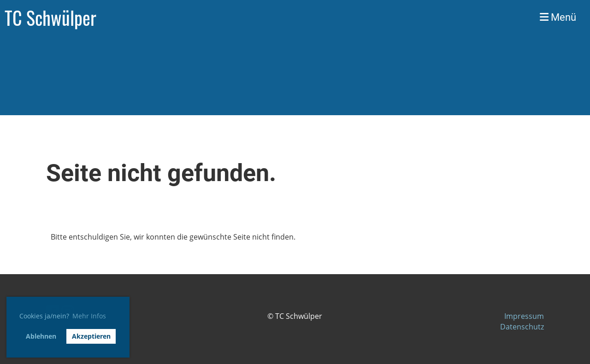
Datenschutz (522, 327)
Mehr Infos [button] (89, 316)
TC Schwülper (50, 18)
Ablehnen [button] (41, 336)
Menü (558, 17)
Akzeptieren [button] (91, 336)
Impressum (524, 316)
